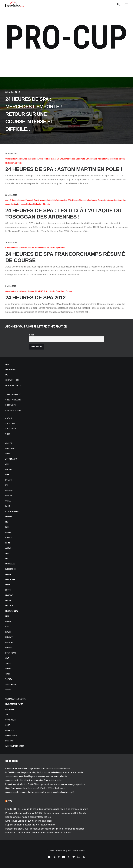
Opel (7, 627)
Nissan (8, 621)
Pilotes (47, 159)
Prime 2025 (10, 730)
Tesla (8, 674)
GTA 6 (9, 418)
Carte (8, 364)
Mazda (8, 601)
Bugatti (9, 480)
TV (10, 801)
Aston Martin (103, 159)
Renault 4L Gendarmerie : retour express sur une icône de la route (38, 833)
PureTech (9, 741)
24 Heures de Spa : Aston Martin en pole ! (64, 169)
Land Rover (10, 580)
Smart (8, 669)
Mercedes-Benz (12, 611)
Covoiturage (11, 720)
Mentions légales (13, 385)
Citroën (9, 496)
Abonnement (11, 370)
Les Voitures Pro (14, 400)
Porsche (9, 642)
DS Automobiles (12, 511)
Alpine (8, 454)
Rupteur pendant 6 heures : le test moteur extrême (30, 825)
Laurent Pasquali (26, 200)
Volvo (8, 690)
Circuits (18, 163)
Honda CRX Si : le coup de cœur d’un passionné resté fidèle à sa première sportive (47, 809)
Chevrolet (10, 490)
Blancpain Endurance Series (63, 159)
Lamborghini (91, 159)
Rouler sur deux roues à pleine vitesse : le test (28, 817)
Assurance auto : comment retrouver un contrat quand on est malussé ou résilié (40, 792)
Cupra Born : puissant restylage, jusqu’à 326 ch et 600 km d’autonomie (35, 788)
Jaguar (69, 291)
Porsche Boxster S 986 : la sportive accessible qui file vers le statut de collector (45, 829)
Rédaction (10, 163)
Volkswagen (11, 684)
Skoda (8, 663)
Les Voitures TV (14, 395)
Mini (7, 616)
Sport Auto (80, 159)
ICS (8, 434)
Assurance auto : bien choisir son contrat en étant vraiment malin (33, 780)
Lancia (8, 574)
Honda (8, 532)
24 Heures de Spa (117, 159)
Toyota (9, 679)
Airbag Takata (11, 736)
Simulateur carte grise (15, 699)
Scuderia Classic (14, 410)
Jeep (7, 553)
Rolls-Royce (11, 653)
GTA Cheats (12, 424)
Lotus (8, 590)
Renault (9, 648)
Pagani (8, 632)
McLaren (9, 606)
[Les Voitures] (15, 4)
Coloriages (10, 709)
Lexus (8, 585)
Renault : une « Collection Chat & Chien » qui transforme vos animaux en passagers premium (45, 784)
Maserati (9, 595)
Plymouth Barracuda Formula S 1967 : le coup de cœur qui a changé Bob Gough (46, 813)
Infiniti (8, 543)
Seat (7, 658)
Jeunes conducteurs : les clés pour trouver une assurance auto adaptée (36, 776)
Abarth (9, 443)
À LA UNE (51, 248)
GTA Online (12, 429)
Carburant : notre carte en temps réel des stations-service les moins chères (38, 769)
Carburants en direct (15, 746)
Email (32, 335)
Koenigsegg (10, 564)
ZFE (7, 715)
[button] (126, 4)
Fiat (7, 522)
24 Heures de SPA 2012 (36, 297)
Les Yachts (12, 405)
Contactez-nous (12, 380)
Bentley (9, 469)
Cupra (8, 501)
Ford (7, 527)
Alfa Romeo (10, 449)
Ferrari (9, 517)
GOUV (8, 725)
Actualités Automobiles (28, 159)
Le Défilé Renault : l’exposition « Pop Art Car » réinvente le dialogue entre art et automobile (44, 772)
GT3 (41, 159)
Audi (7, 464)
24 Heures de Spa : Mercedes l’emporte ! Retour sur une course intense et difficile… (34, 114)
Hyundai (9, 538)
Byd (7, 485)
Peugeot (9, 637)
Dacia (8, 506)
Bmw (7, 475)
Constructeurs (11, 159)
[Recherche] (117, 4)
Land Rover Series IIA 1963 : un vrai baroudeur (29, 821)
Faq (7, 375)
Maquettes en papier (14, 704)
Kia (7, 559)
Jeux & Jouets (11, 200)
